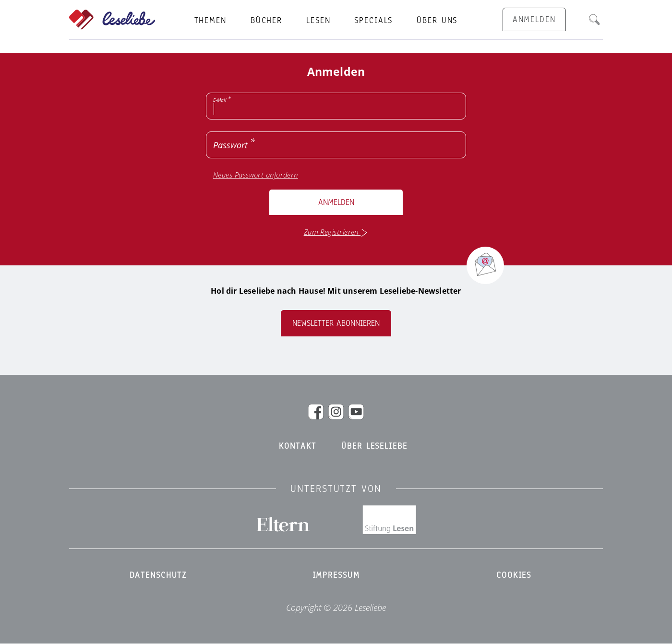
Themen (210, 21)
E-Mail (220, 100)
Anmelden (336, 202)
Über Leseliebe (374, 446)
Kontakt (297, 446)
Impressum (336, 575)
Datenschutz (158, 575)
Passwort (230, 145)
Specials (373, 21)
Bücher (266, 21)
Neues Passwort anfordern (256, 175)
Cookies (514, 575)
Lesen (318, 21)
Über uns (437, 21)
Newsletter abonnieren (336, 323)
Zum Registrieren (336, 232)
